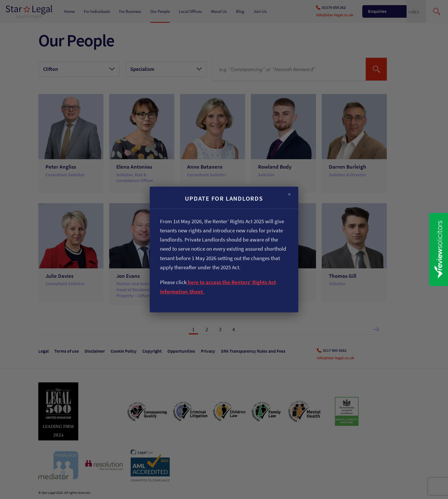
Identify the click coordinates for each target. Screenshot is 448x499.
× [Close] (289, 194)
